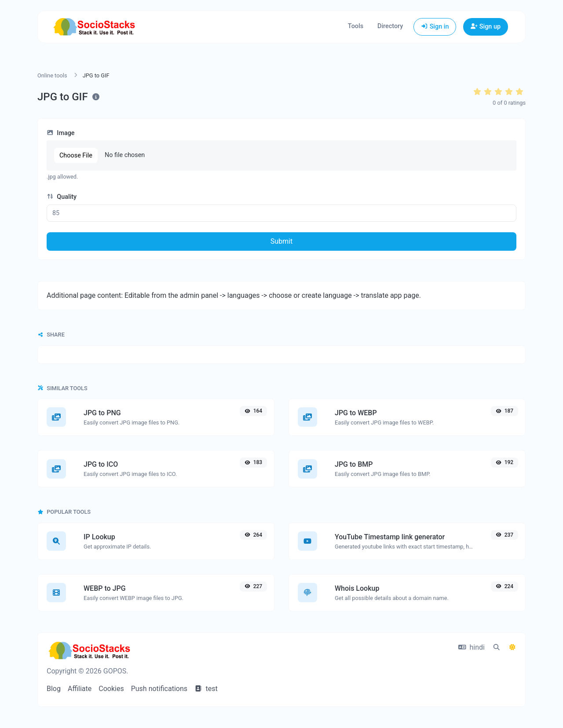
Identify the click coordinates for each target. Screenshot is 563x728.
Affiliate (80, 689)
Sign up (486, 27)
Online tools (52, 75)
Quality (62, 197)
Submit (281, 241)
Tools (356, 26)
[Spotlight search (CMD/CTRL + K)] (497, 648)
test (206, 689)
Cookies (111, 689)
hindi (472, 647)
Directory (390, 26)
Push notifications (159, 689)
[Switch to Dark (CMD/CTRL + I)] (512, 648)
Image (61, 133)
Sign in (435, 27)
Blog (54, 689)
